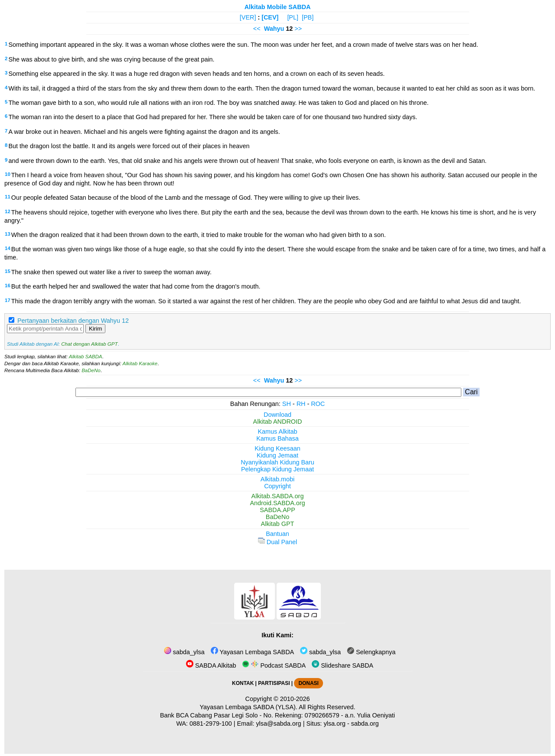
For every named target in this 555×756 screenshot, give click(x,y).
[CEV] (270, 17)
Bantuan (277, 534)
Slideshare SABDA (343, 665)
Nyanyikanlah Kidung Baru (277, 462)
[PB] (308, 17)
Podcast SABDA (274, 665)
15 (8, 271)
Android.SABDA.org (277, 503)
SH (287, 404)
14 (8, 248)
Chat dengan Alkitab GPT (89, 344)
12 (8, 211)
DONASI (308, 683)
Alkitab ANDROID (278, 422)
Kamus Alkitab (277, 432)
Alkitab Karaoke (140, 363)
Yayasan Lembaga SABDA (252, 652)
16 (8, 286)
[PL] (293, 17)
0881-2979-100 (211, 724)
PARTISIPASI (274, 683)
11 (8, 197)
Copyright (277, 486)
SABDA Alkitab (211, 665)
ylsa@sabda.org (278, 724)
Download (277, 415)
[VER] (248, 17)
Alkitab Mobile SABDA (278, 7)
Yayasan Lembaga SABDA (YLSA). (249, 707)
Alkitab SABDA (86, 357)
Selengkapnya (371, 652)
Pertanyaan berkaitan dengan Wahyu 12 (73, 321)
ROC (318, 404)
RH (301, 404)
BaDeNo (91, 370)
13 (8, 234)
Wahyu (274, 29)
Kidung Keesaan (277, 448)
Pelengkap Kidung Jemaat (277, 469)
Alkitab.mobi (277, 479)
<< (257, 29)
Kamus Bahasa (277, 438)
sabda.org (365, 724)
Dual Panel (277, 542)
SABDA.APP (277, 510)
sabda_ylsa (184, 652)
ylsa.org (334, 724)
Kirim (95, 329)
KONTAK (243, 683)
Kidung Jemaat (277, 455)
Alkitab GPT (278, 524)
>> (298, 29)
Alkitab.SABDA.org (278, 496)
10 (8, 174)
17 (8, 300)
